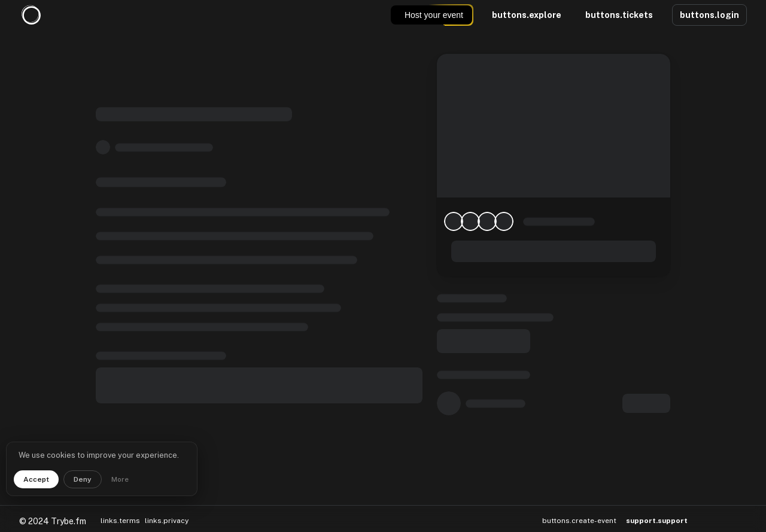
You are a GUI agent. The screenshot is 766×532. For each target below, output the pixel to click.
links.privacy (167, 515)
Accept (36, 479)
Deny (83, 479)
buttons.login (709, 15)
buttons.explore (527, 15)
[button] (708, 516)
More (120, 479)
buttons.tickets (619, 15)
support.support (657, 516)
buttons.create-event (579, 515)
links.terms (120, 515)
